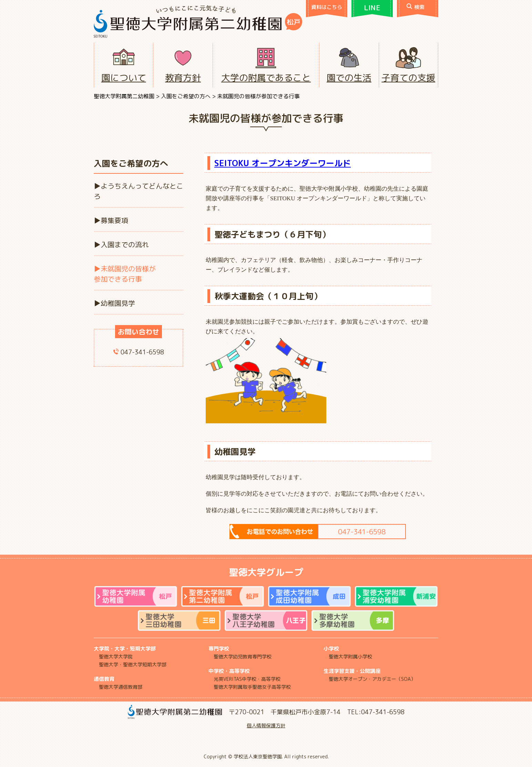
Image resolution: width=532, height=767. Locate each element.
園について (124, 78)
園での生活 (349, 78)
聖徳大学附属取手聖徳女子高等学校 (252, 687)
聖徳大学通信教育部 (121, 687)
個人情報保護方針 (266, 725)
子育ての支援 (408, 78)
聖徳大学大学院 (116, 657)
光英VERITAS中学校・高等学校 (247, 679)
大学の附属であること (266, 78)
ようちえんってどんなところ (139, 191)
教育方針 (183, 78)
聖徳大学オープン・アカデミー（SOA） (372, 679)
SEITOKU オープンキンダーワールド (283, 163)
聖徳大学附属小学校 (350, 657)
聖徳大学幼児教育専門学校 (243, 657)
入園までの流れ (125, 244)
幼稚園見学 (118, 303)
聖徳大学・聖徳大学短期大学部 (133, 664)
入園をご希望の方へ (186, 96)
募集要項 (114, 220)
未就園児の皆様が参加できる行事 (125, 274)
